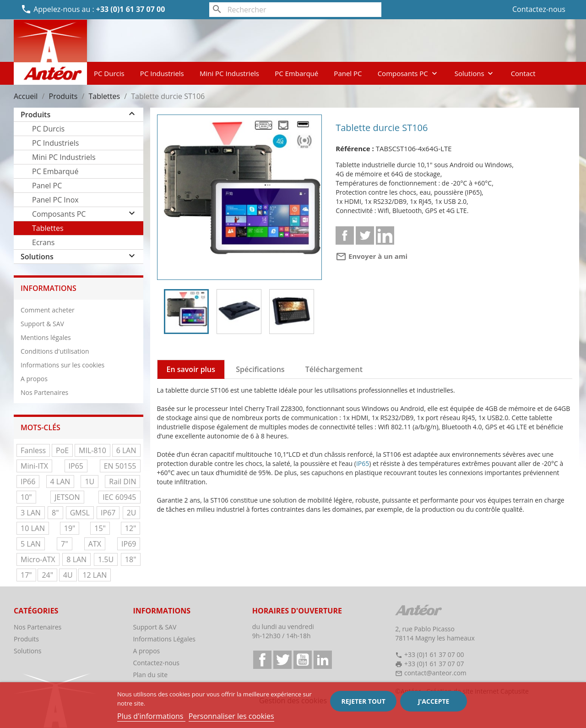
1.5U (106, 559)
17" (26, 575)
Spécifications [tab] (260, 369)
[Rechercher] (296, 10)
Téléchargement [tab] (334, 369)
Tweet (365, 235)
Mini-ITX (34, 466)
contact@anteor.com (435, 673)
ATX (95, 544)
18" (131, 559)
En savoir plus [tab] (191, 369)
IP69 (129, 544)
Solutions (475, 73)
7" (65, 544)
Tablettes (48, 228)
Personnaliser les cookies (231, 716)
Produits (35, 115)
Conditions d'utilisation (55, 351)
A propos (34, 379)
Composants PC (408, 73)
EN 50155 (120, 466)
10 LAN (33, 528)
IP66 (28, 482)
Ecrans (43, 242)
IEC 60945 (119, 497)
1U (90, 482)
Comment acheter (48, 310)
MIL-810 (92, 450)
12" (131, 528)
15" (100, 528)
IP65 (76, 466)
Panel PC (348, 73)
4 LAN (60, 482)
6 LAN (126, 450)
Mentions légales (46, 337)
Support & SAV (42, 324)
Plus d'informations (151, 716)
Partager (345, 235)
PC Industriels (162, 73)
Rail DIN (122, 482)
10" (26, 497)
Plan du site (150, 675)
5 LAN (31, 544)
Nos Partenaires (44, 392)
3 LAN (31, 513)
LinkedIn (323, 660)
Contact (523, 73)
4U (68, 575)
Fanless (33, 450)
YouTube (303, 660)
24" (47, 575)
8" (55, 513)
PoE (62, 450)
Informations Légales (164, 639)
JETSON (67, 497)
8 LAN (76, 559)
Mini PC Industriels (229, 73)
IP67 (108, 513)
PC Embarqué (296, 73)
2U (132, 513)
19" (70, 528)
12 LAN (95, 575)
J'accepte (434, 701)
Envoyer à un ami (372, 256)
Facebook (262, 660)
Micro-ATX (38, 559)
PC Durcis (109, 73)
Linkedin (385, 235)
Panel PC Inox (55, 200)
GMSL (80, 513)
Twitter (282, 660)
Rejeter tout (363, 701)
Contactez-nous (539, 9)
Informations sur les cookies (62, 365)
